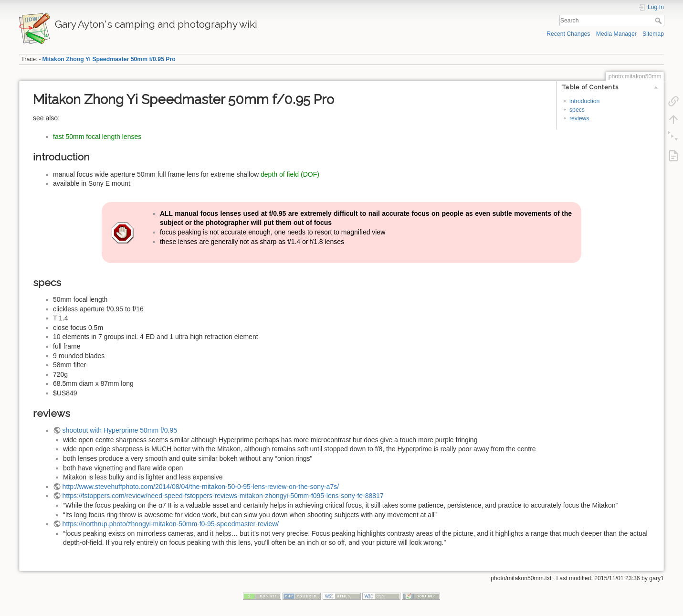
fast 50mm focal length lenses (97, 137)
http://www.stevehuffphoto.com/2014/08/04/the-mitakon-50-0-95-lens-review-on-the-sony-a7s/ (201, 487)
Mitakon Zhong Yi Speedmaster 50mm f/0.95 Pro (109, 59)
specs (577, 110)
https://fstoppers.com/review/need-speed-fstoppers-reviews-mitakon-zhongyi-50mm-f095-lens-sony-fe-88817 (223, 496)
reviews (579, 118)
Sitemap (653, 34)
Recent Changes (568, 34)
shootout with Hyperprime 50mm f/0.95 (120, 430)
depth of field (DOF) (290, 174)
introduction (584, 101)
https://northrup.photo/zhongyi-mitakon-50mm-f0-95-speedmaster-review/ (171, 524)
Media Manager (616, 34)
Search (659, 21)
